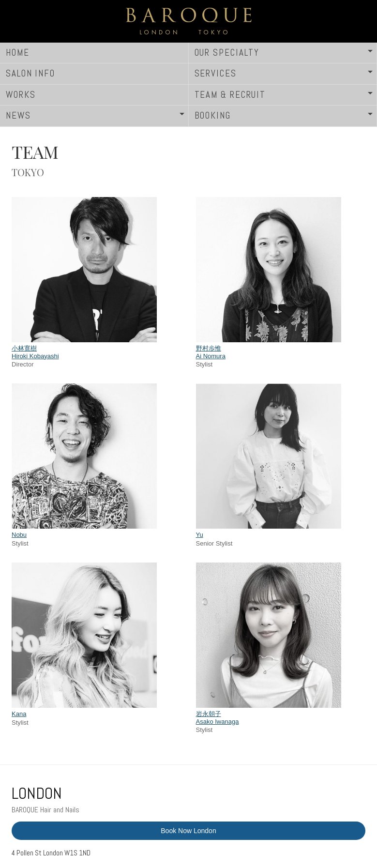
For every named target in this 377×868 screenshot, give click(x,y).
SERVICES (216, 73)
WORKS (21, 95)
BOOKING (213, 115)
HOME (18, 53)
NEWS (18, 115)
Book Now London (188, 831)
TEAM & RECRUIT (230, 95)
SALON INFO (30, 73)
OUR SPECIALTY (227, 53)
